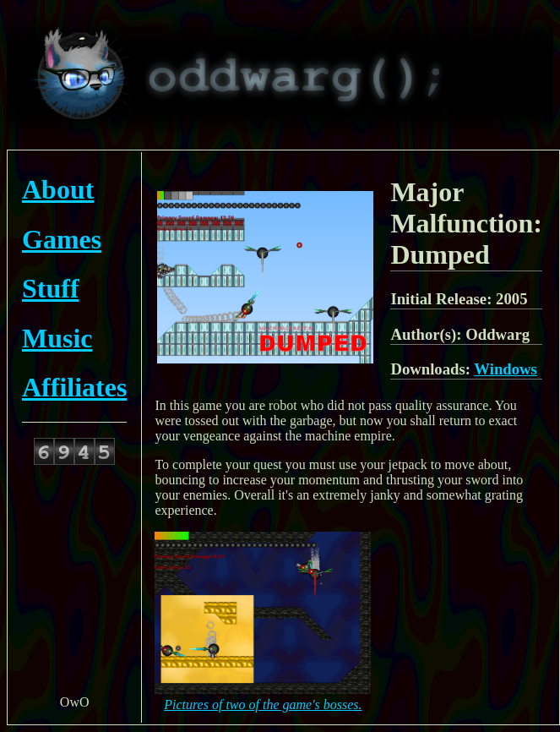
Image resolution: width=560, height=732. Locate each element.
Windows (506, 369)
